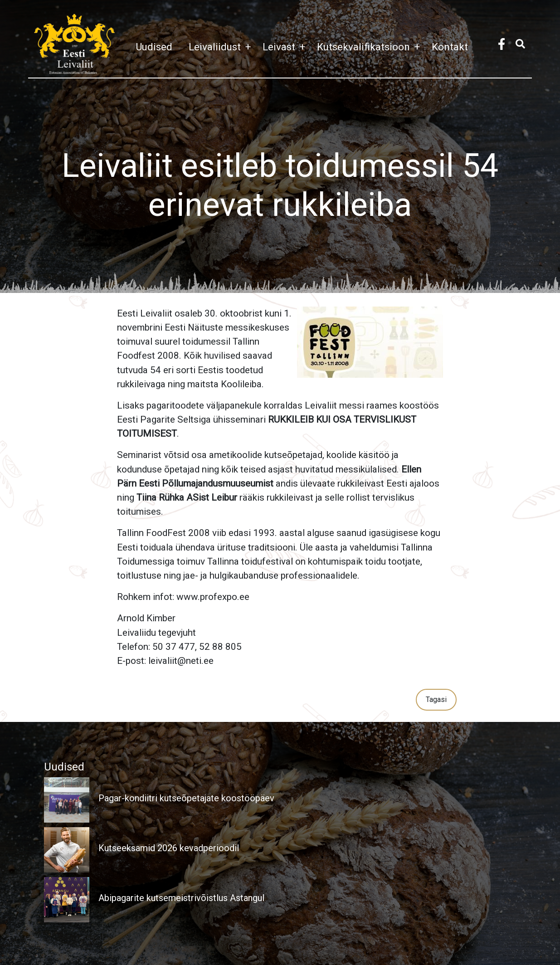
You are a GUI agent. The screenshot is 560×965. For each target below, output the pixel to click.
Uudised (154, 47)
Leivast (286, 47)
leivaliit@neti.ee (181, 661)
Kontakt (450, 47)
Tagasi (436, 699)
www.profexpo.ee (213, 597)
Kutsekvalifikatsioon (371, 47)
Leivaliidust (222, 47)
